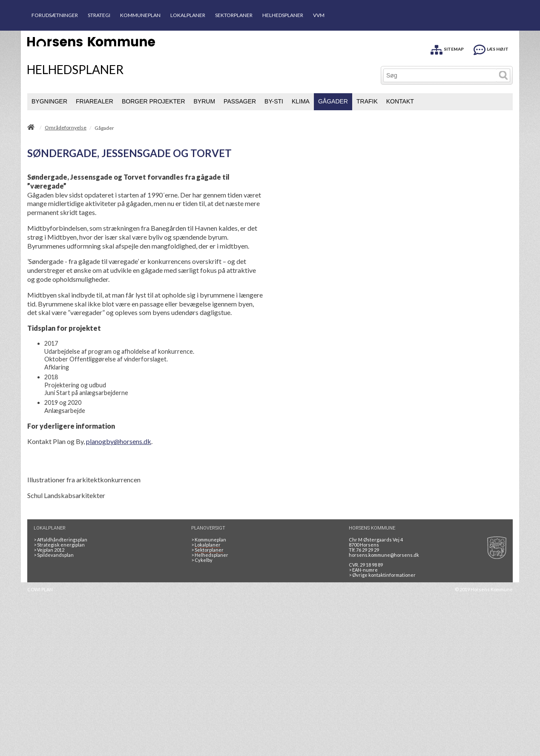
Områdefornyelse (66, 128)
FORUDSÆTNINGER (55, 15)
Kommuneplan (209, 540)
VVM (319, 15)
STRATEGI (99, 15)
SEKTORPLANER (234, 15)
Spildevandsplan (54, 555)
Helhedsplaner (210, 555)
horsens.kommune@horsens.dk (384, 555)
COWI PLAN (40, 589)
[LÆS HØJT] (491, 48)
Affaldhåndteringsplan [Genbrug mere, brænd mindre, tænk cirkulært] (60, 540)
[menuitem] (49, 102)
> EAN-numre (363, 570)
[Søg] (440, 75)
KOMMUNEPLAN (140, 15)
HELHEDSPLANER (283, 15)
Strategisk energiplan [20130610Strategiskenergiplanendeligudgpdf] (59, 545)
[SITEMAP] (447, 48)
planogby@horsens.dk (119, 441)
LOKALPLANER (188, 15)
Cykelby (202, 560)
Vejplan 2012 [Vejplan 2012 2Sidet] (49, 550)
